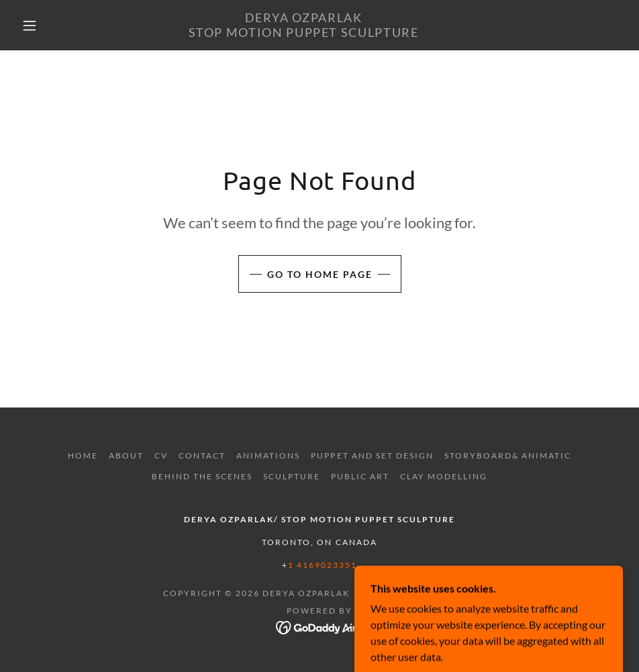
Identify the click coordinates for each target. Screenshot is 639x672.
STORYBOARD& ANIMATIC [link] (508, 455)
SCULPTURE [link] (292, 476)
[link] (303, 33)
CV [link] (161, 455)
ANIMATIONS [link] (268, 455)
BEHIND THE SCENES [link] (202, 476)
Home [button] (83, 455)
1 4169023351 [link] (323, 565)
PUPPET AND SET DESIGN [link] (372, 455)
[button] (30, 26)
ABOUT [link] (126, 455)
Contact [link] (202, 455)
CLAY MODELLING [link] (444, 476)
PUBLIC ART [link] (360, 476)
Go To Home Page (320, 274)
